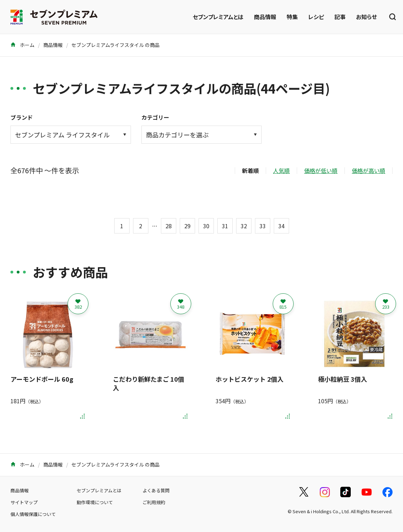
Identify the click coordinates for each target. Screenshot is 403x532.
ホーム (22, 45)
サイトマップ (24, 502)
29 (187, 226)
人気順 (281, 170)
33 (263, 226)
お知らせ (366, 17)
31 (225, 226)
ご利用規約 (154, 502)
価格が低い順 (321, 170)
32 (244, 226)
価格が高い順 (369, 170)
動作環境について (95, 502)
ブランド (22, 117)
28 (169, 226)
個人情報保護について (33, 514)
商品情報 (265, 17)
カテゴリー (155, 117)
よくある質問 (156, 490)
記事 (340, 17)
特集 (292, 17)
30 (206, 226)
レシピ (316, 17)
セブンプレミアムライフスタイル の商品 (115, 45)
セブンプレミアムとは (218, 17)
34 (281, 226)
